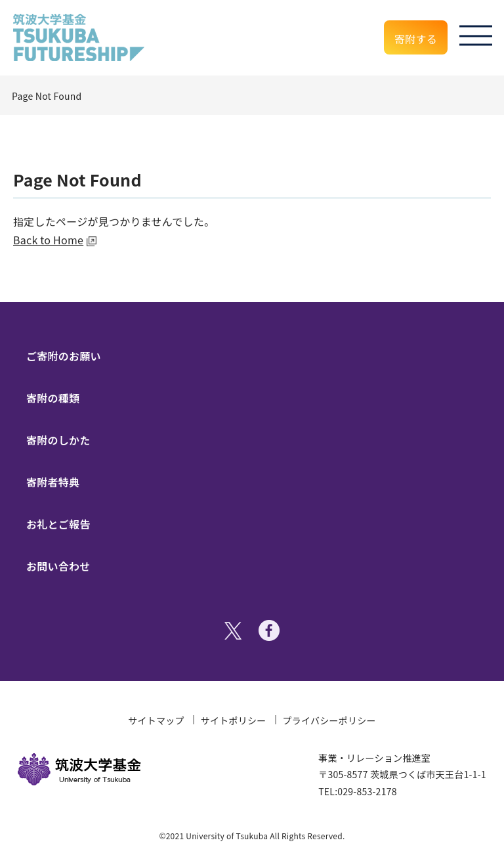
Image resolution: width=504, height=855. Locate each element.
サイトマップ (156, 720)
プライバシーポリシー (329, 720)
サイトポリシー (234, 720)
